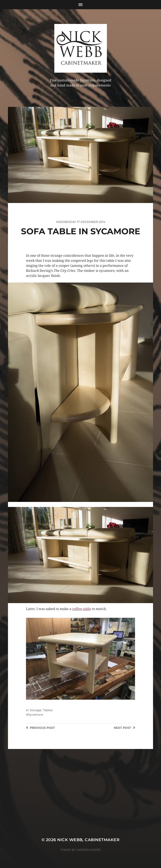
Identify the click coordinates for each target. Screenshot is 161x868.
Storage (36, 710)
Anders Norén (89, 850)
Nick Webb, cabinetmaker (88, 840)
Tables (48, 710)
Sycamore (36, 715)
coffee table (82, 609)
